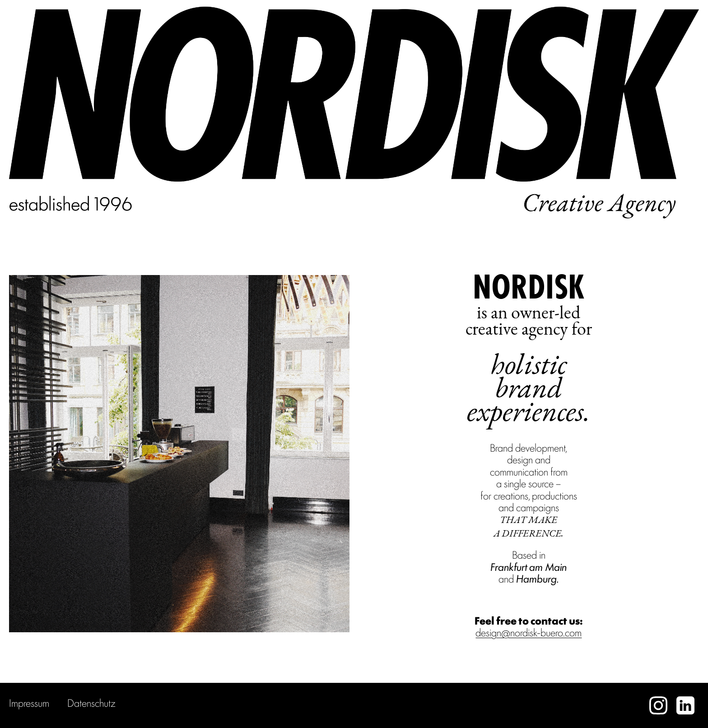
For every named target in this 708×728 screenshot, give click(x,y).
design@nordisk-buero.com (529, 632)
